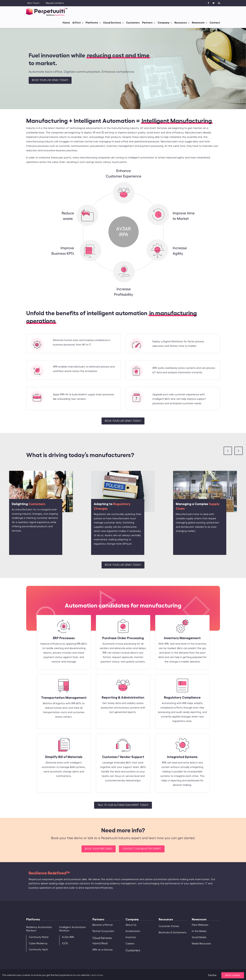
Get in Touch (33, 3)
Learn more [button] (97, 975)
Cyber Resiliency (38, 943)
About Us (131, 925)
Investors (131, 937)
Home (66, 23)
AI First (77, 23)
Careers (130, 944)
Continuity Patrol (39, 937)
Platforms (92, 23)
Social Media (199, 937)
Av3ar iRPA (68, 937)
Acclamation (133, 931)
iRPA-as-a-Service (103, 950)
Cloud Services (112, 23)
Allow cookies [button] (233, 975)
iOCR (65, 943)
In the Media (199, 931)
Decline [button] (212, 975)
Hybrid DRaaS (100, 943)
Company (164, 23)
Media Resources (201, 944)
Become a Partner (103, 925)
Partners (147, 23)
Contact (215, 23)
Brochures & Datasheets (173, 933)
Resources (181, 23)
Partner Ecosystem (103, 931)
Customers (133, 23)
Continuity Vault (38, 950)
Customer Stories (169, 926)
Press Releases (200, 925)
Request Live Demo (55, 3)
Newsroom (198, 23)
